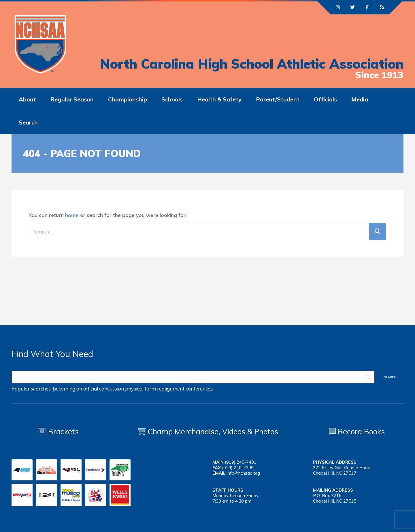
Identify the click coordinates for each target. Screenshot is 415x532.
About (27, 99)
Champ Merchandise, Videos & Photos (213, 432)
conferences (199, 389)
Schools (172, 99)
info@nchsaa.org (243, 473)
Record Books (357, 432)
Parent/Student (278, 99)
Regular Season (72, 99)
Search (28, 122)
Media (360, 99)
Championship (128, 99)
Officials (325, 99)
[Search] (193, 377)
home (72, 215)
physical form (140, 389)
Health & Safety (219, 99)
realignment (171, 389)
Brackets (58, 432)
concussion (112, 389)
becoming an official (75, 389)
